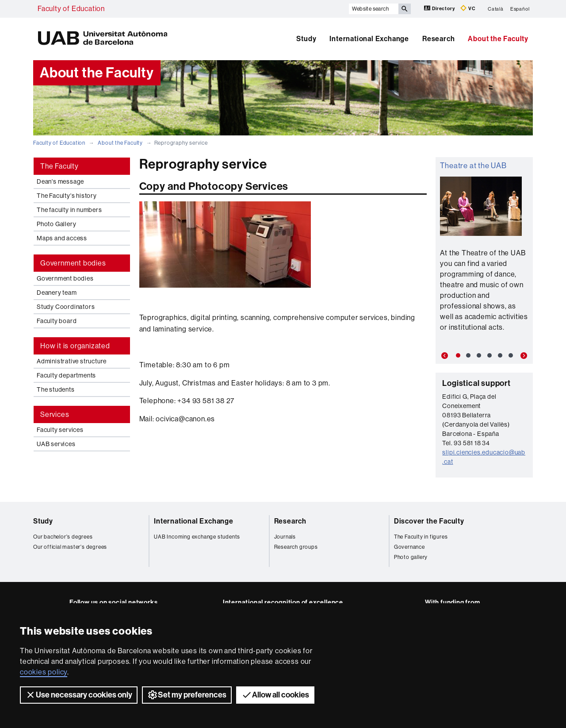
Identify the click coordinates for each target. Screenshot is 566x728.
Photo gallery (411, 557)
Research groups (296, 547)
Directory (440, 8)
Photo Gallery (56, 224)
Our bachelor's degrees (63, 537)
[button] (443, 356)
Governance (409, 547)
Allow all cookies (275, 695)
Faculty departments (66, 375)
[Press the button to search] (405, 9)
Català (496, 9)
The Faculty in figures (421, 537)
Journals (285, 537)
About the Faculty (498, 39)
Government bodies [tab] (73, 263)
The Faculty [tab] (59, 166)
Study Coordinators (66, 307)
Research (438, 39)
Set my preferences (187, 695)
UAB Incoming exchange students (197, 537)
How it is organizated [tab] (75, 346)
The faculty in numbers (69, 210)
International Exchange (369, 39)
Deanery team (57, 293)
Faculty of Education (71, 9)
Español (520, 9)
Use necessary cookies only (79, 695)
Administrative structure (72, 361)
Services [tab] (55, 414)
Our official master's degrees (70, 547)
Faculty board (57, 321)
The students (56, 389)
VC (468, 8)
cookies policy (44, 672)
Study (306, 39)
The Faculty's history (67, 196)
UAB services (56, 444)
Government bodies (65, 278)
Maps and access (62, 238)
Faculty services (60, 430)
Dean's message (60, 181)
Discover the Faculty (429, 521)
